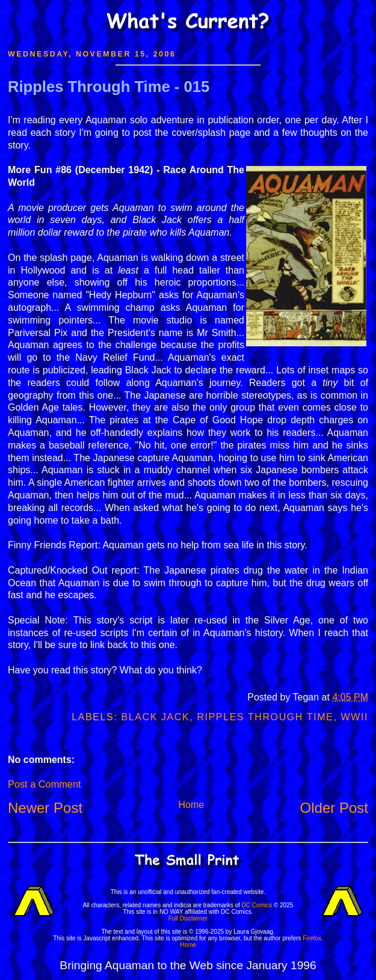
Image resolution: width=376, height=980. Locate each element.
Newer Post (45, 808)
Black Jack (155, 717)
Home (191, 805)
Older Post (334, 808)
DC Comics (257, 905)
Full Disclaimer (188, 918)
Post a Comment (44, 784)
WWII (355, 717)
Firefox (312, 938)
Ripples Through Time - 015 (109, 87)
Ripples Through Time (265, 717)
